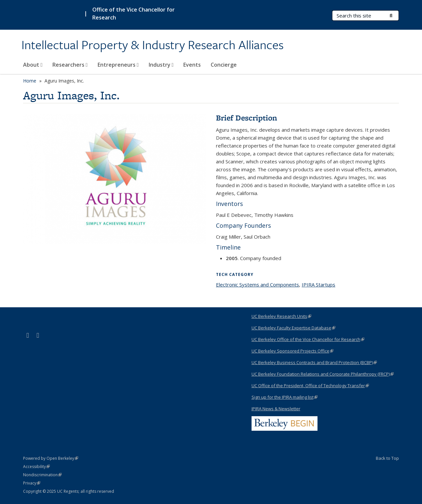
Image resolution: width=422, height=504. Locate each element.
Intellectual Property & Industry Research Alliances (152, 45)
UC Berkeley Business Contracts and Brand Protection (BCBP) (314, 362)
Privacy (32, 483)
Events (192, 65)
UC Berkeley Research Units (281, 316)
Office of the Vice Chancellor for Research (134, 14)
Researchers (70, 65)
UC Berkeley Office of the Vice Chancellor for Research (308, 339)
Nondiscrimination (42, 475)
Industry (161, 65)
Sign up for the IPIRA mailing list (285, 397)
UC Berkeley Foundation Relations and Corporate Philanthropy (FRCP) (323, 374)
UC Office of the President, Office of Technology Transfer (310, 386)
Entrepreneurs (118, 65)
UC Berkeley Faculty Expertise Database (293, 328)
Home (30, 81)
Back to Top (387, 458)
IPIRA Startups (318, 285)
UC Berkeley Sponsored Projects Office (292, 351)
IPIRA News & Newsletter (276, 409)
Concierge (224, 65)
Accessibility (36, 467)
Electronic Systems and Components (257, 285)
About (33, 65)
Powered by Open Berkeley (51, 458)
